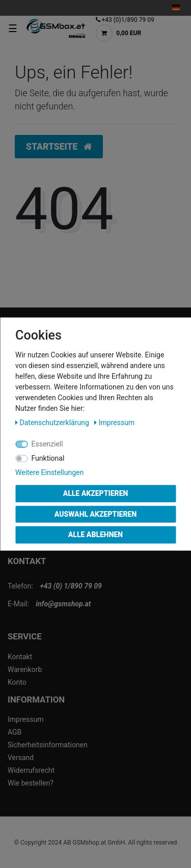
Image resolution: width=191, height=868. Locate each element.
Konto (17, 682)
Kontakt (20, 657)
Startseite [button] (59, 147)
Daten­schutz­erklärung (53, 423)
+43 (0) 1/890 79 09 (71, 586)
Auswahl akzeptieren (96, 514)
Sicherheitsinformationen (48, 745)
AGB (15, 732)
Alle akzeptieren (96, 493)
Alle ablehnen (95, 535)
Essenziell (47, 444)
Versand (21, 758)
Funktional (48, 458)
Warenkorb (25, 669)
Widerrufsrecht (31, 770)
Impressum (25, 719)
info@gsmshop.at (63, 604)
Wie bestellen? (31, 783)
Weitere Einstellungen (49, 472)
